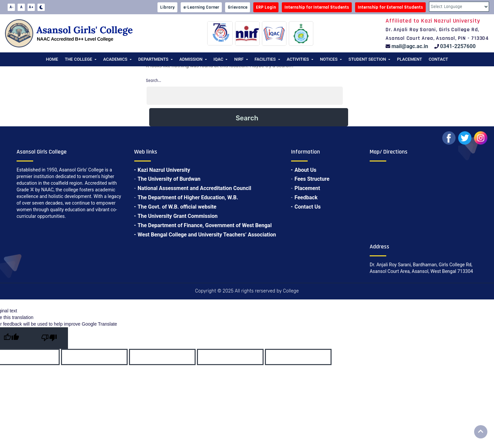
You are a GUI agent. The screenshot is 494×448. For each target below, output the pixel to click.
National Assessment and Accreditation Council (194, 188)
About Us (305, 170)
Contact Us (308, 207)
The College (78, 59)
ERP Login (266, 7)
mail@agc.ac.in (410, 46)
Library (167, 7)
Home (52, 59)
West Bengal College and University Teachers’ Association (207, 235)
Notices (329, 59)
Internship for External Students (390, 7)
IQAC (218, 59)
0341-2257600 (458, 46)
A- (11, 7)
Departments (153, 59)
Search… (154, 81)
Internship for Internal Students (317, 7)
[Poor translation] (49, 338)
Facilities (265, 59)
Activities (298, 59)
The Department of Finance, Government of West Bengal (205, 225)
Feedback (306, 197)
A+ (31, 7)
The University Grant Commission (178, 216)
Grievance (238, 7)
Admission (191, 59)
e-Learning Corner (201, 7)
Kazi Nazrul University (164, 170)
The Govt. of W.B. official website (177, 207)
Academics (115, 59)
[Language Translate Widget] (459, 7)
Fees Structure (312, 179)
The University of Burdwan (169, 179)
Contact (438, 59)
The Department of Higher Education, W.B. (188, 197)
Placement (409, 59)
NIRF (239, 59)
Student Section (367, 59)
